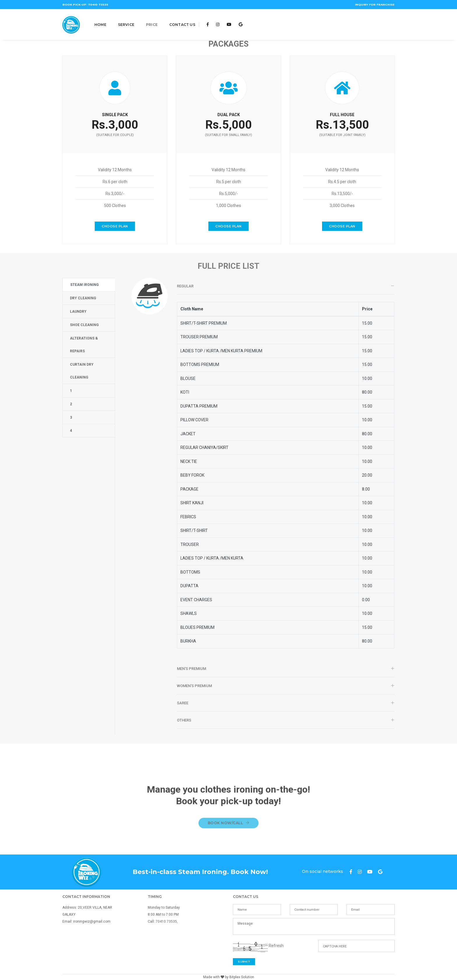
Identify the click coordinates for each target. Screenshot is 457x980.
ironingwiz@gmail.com (92, 921)
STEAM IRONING (85, 285)
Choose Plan (115, 231)
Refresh (276, 946)
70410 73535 (166, 921)
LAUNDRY (78, 312)
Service (126, 21)
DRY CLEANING (83, 298)
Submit (244, 962)
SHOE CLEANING (84, 325)
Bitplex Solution (242, 977)
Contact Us (182, 21)
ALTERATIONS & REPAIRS (84, 345)
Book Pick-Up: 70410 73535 (85, 5)
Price (152, 21)
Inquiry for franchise (374, 5)
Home (100, 21)
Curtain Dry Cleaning (82, 371)
